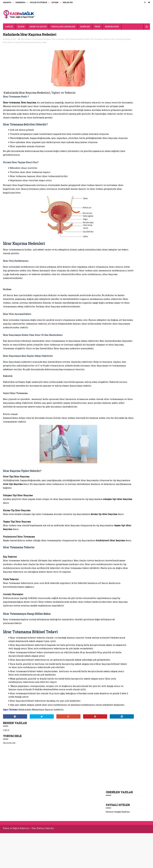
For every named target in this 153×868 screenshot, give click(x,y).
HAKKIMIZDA (20, 3)
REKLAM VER (68, 3)
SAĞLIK (9, 27)
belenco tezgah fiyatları (118, 53)
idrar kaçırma (26, 40)
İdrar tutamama (58, 40)
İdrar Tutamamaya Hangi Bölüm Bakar (34, 43)
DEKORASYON (112, 27)
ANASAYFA (7, 3)
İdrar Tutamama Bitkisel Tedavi (77, 40)
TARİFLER (85, 27)
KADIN (21, 27)
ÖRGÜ (97, 27)
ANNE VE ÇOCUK (38, 27)
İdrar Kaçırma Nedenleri (42, 40)
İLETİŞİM (55, 3)
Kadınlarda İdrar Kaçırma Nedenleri (64, 43)
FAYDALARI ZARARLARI (63, 27)
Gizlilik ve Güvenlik (38, 3)
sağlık (81, 43)
